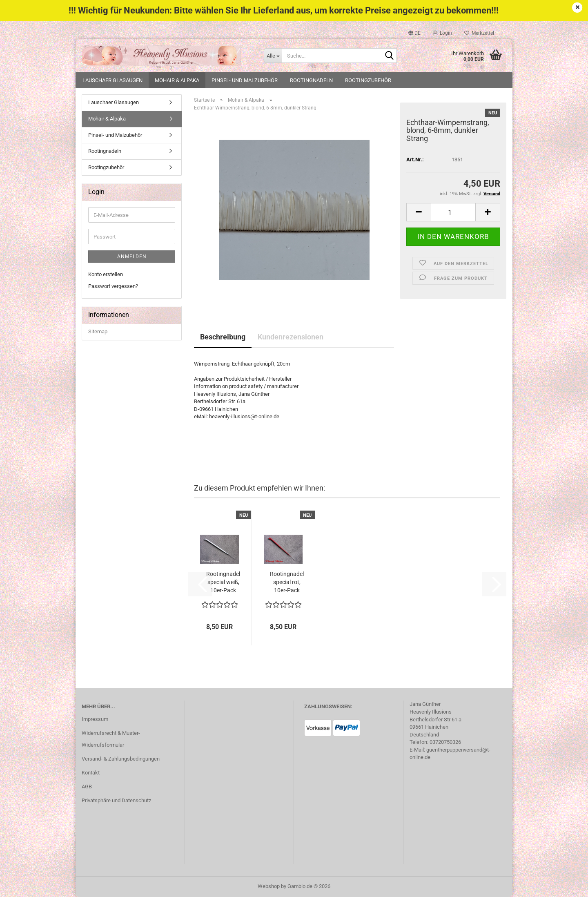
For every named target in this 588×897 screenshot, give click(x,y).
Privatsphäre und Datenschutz (116, 800)
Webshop (269, 886)
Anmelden (132, 257)
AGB (87, 787)
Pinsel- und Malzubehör (245, 80)
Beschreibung (223, 337)
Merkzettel (479, 33)
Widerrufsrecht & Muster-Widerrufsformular (111, 739)
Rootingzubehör (368, 80)
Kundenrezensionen (291, 337)
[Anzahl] (453, 212)
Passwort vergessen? (113, 286)
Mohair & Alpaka (177, 80)
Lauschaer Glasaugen (112, 80)
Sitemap (98, 331)
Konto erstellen (106, 274)
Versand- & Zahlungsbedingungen (121, 759)
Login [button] (442, 33)
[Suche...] (273, 56)
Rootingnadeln (311, 80)
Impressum (95, 719)
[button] (414, 33)
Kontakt (91, 773)
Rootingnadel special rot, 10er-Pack (287, 582)
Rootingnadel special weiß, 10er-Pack (223, 582)
